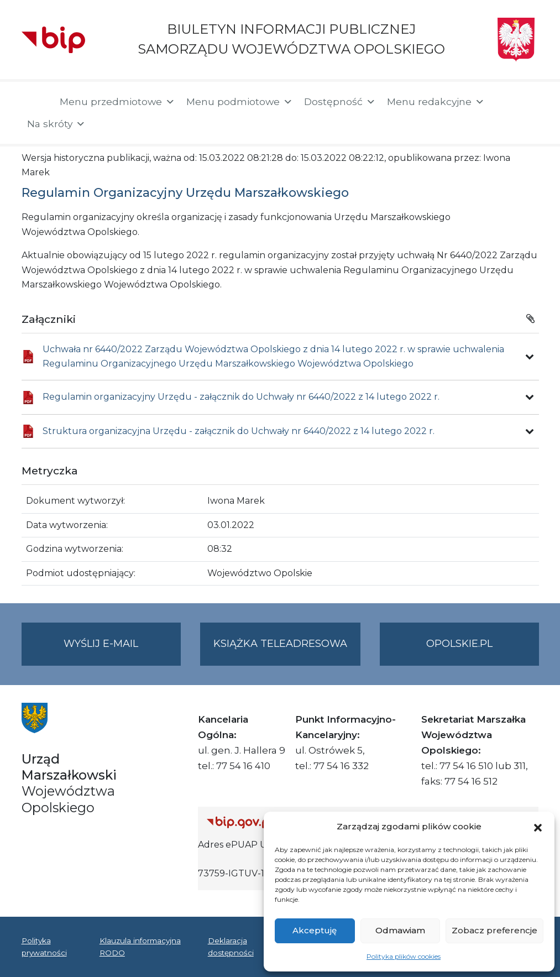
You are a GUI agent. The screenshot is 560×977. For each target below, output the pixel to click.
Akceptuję (315, 930)
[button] (538, 827)
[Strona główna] (35, 103)
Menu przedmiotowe (117, 102)
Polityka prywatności (44, 947)
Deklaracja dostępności (231, 947)
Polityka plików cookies (404, 956)
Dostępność (340, 102)
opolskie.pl (459, 644)
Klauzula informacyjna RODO (140, 947)
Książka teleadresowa (280, 644)
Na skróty (56, 124)
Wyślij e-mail (122, 651)
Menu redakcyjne (436, 102)
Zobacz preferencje (494, 930)
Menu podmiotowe (240, 102)
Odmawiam (400, 930)
